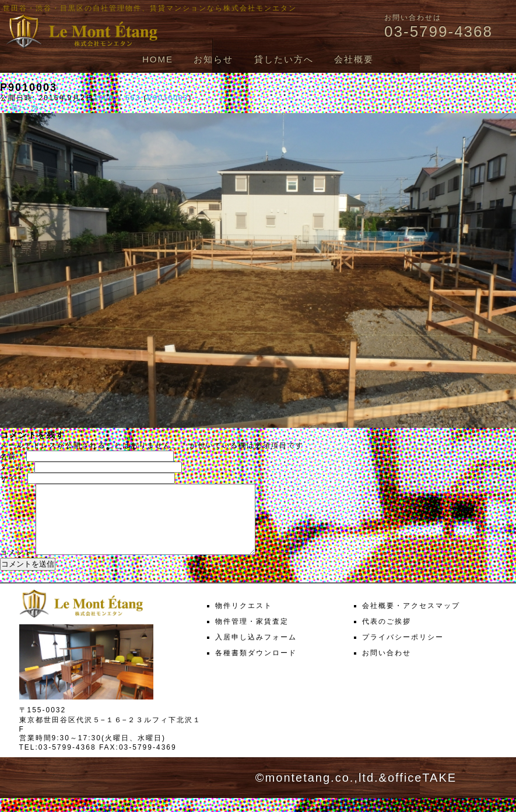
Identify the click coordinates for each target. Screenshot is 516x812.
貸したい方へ (284, 59)
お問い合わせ (387, 667)
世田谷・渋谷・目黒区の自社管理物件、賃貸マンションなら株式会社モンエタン (150, 8)
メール (16, 467)
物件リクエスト (244, 620)
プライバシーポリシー (403, 651)
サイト (12, 479)
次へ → (45, 108)
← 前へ (14, 108)
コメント (16, 567)
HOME (158, 59)
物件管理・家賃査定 (252, 635)
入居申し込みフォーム (256, 651)
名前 (12, 456)
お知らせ (213, 59)
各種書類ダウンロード (256, 667)
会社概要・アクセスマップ (411, 620)
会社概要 (354, 59)
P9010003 (168, 98)
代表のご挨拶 (387, 635)
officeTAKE (422, 792)
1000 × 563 (117, 98)
